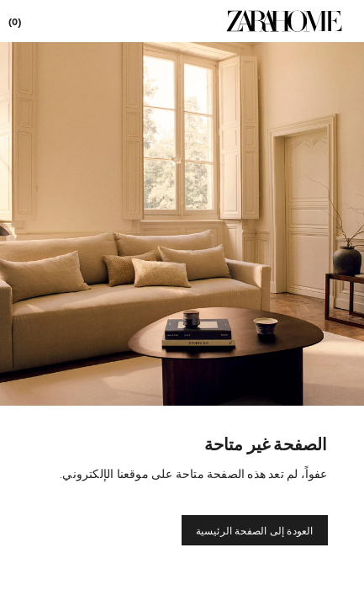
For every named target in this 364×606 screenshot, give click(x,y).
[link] (284, 21)
